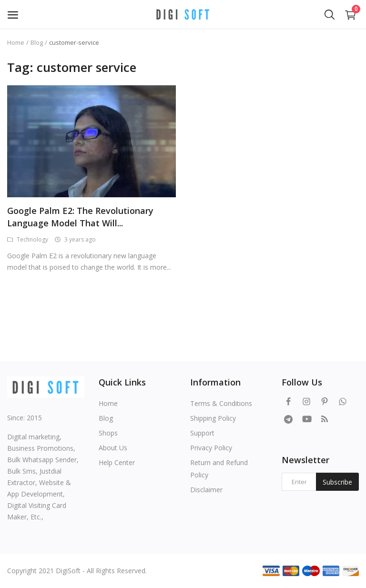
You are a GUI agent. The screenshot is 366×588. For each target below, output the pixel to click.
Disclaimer (206, 490)
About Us (113, 448)
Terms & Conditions (221, 403)
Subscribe (337, 482)
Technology (28, 239)
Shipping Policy (213, 418)
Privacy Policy (211, 448)
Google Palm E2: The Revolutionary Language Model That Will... (80, 217)
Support (202, 433)
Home (16, 42)
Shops (108, 433)
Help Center (117, 462)
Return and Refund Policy (219, 469)
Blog (37, 42)
